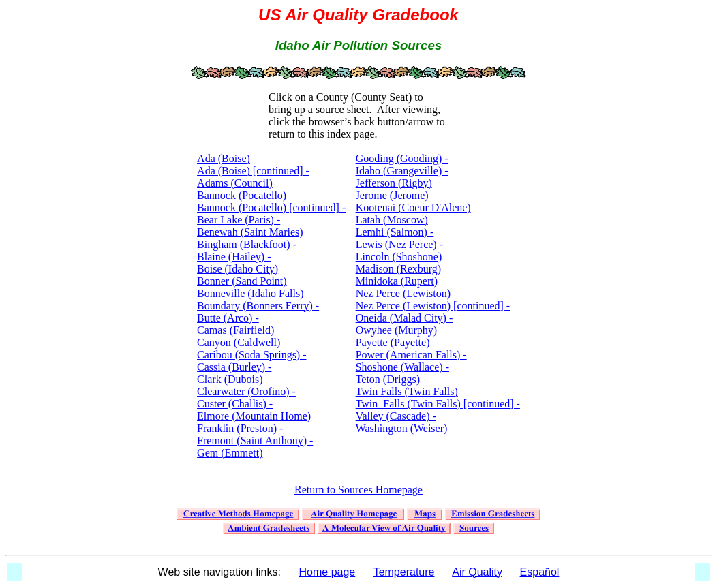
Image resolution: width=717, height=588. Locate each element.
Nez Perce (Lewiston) (403, 293)
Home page (327, 572)
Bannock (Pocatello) (242, 195)
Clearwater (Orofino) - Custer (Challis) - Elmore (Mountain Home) (254, 404)
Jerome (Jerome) (392, 195)
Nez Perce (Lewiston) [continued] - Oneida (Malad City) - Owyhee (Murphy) (433, 318)
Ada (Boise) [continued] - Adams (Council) (253, 177)
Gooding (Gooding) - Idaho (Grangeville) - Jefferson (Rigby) (402, 171)
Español (540, 572)
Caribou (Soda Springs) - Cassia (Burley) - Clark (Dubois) (251, 367)
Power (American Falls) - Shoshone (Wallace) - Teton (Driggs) (411, 367)
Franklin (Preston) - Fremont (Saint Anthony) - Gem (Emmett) (255, 440)
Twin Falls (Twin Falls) (407, 391)
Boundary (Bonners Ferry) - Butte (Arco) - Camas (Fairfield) (258, 318)
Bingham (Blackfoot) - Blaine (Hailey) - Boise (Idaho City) (247, 257)
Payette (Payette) (393, 342)
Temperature (404, 572)
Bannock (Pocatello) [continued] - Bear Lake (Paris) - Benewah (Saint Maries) (271, 220)
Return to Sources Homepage (358, 490)
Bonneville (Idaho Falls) (250, 293)
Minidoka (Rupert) (397, 281)
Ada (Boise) (224, 158)
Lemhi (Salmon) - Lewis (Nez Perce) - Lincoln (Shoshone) (399, 244)
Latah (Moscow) (392, 220)
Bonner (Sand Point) (242, 281)
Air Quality (477, 572)
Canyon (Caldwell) (239, 342)
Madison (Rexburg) (398, 269)
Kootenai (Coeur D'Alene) (413, 207)
